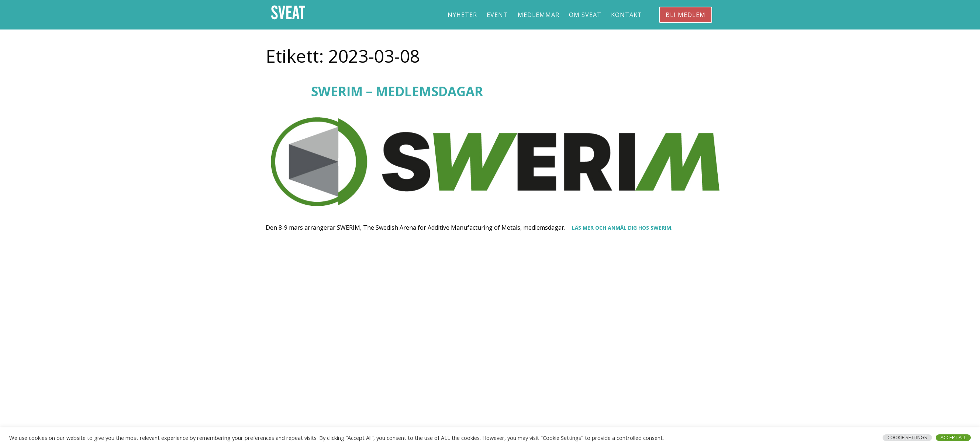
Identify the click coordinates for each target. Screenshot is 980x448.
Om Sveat (585, 15)
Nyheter (462, 15)
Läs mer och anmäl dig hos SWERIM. (622, 228)
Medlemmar (539, 15)
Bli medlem (686, 15)
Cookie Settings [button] (907, 438)
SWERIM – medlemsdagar (397, 91)
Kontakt (627, 15)
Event (497, 15)
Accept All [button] (953, 438)
